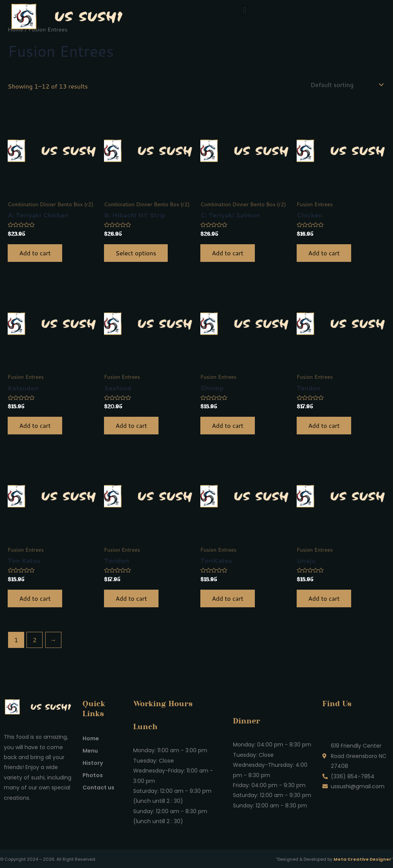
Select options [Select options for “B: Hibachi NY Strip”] (136, 253)
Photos (93, 775)
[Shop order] (346, 85)
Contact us (98, 787)
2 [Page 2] (35, 640)
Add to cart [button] (35, 253)
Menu (90, 751)
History (93, 763)
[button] (245, 10)
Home (91, 738)
